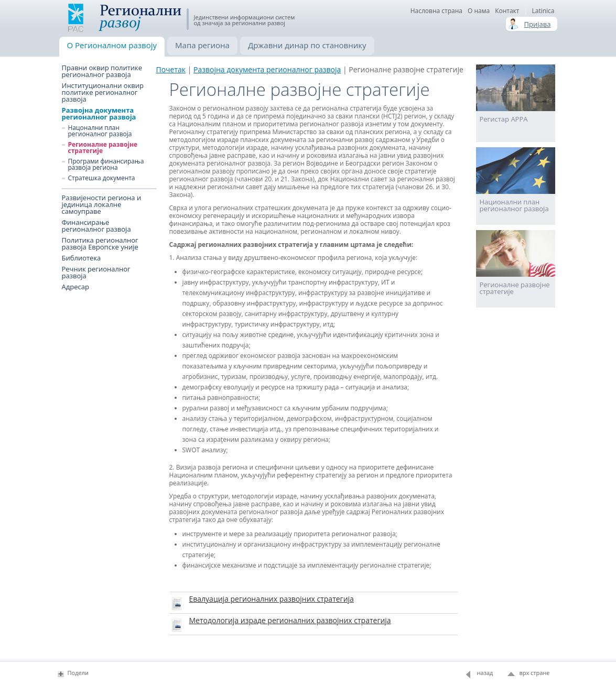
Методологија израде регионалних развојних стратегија (290, 620)
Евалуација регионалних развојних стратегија (272, 599)
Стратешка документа (102, 178)
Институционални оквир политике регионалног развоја (103, 93)
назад (485, 673)
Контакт (507, 11)
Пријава (538, 24)
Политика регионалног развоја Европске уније (100, 244)
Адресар (75, 287)
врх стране (534, 673)
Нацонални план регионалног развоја (100, 131)
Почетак (171, 69)
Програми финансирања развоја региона (106, 165)
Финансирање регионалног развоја (96, 226)
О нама (479, 11)
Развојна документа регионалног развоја (99, 114)
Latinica (543, 11)
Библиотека (82, 258)
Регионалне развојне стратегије (103, 148)
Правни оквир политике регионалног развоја (102, 71)
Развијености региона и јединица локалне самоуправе (102, 205)
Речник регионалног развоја (96, 273)
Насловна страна (436, 11)
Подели (78, 673)
